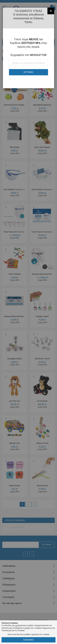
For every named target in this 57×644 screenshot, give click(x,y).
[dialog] (28, 322)
